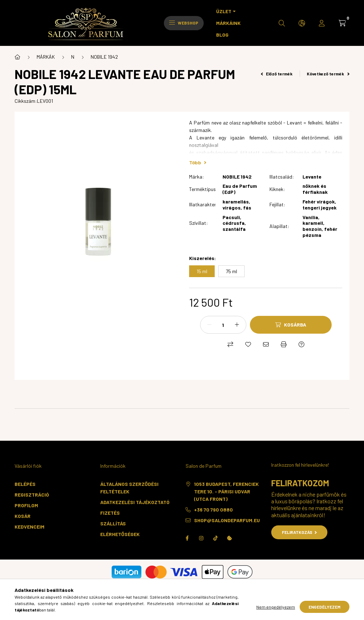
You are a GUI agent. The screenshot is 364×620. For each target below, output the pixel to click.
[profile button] (322, 23)
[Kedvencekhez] (248, 344)
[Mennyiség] (223, 325)
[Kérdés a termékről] (301, 344)
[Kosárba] (291, 325)
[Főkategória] (17, 57)
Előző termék (277, 74)
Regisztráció (32, 495)
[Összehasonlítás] (230, 344)
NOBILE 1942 (104, 57)
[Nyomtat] (284, 344)
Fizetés (110, 513)
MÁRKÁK (46, 57)
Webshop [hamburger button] (184, 23)
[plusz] (237, 325)
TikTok (215, 538)
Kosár (23, 516)
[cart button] (342, 23)
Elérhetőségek (120, 534)
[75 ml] (231, 271)
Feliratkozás (299, 532)
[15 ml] (202, 271)
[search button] (282, 23)
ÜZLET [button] (224, 11)
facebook (187, 538)
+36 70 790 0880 (213, 510)
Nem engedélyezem (276, 607)
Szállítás (113, 523)
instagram (201, 538)
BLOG (222, 35)
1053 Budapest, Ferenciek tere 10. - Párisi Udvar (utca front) (226, 491)
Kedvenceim (30, 527)
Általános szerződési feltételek (129, 488)
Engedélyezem (325, 607)
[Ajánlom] (266, 344)
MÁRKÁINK (228, 23)
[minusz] (209, 325)
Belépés (25, 484)
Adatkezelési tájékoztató (135, 502)
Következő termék (328, 74)
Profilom (26, 505)
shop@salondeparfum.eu (227, 520)
